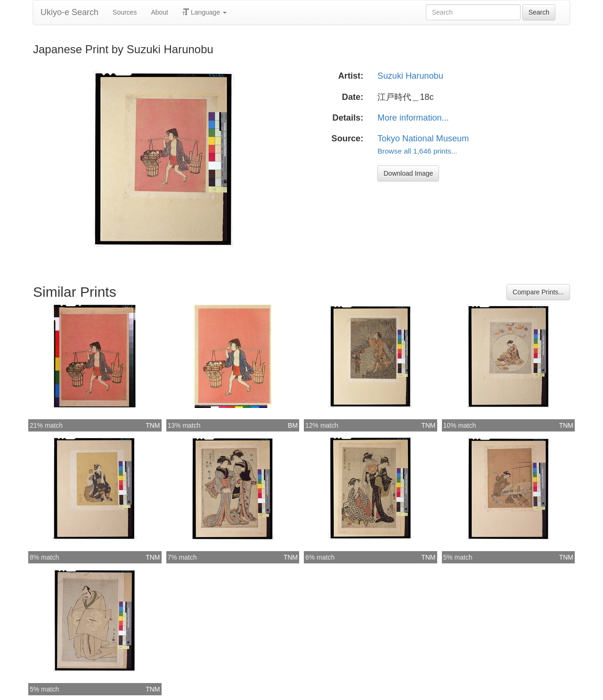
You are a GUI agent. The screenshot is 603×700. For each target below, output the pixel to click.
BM (293, 425)
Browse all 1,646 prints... (417, 151)
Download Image (408, 173)
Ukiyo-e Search (69, 12)
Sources (125, 12)
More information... (413, 118)
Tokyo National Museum (423, 138)
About (159, 12)
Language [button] (204, 12)
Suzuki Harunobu (410, 76)
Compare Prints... (538, 292)
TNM (153, 425)
